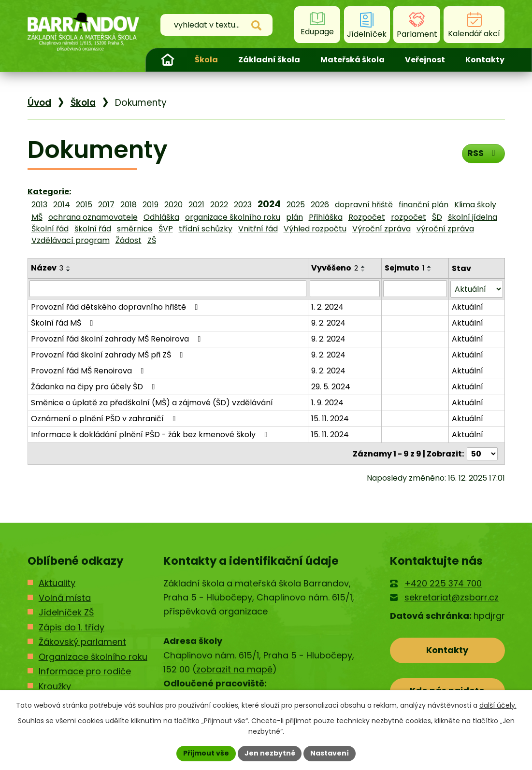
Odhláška (161, 217)
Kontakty (485, 60)
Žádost (129, 240)
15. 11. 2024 (331, 418)
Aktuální (467, 307)
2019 (151, 205)
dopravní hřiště (364, 205)
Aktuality (57, 582)
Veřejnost (425, 60)
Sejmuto (404, 268)
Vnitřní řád (258, 229)
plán (295, 217)
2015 (84, 205)
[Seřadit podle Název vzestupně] (69, 267)
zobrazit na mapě (234, 669)
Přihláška (326, 217)
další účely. (498, 705)
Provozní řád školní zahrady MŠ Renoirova (118, 338)
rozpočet (409, 217)
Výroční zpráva (381, 229)
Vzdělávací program (71, 240)
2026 (320, 205)
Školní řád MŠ (64, 322)
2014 (62, 205)
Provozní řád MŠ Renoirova (89, 370)
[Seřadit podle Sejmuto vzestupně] (430, 267)
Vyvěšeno (335, 268)
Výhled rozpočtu (315, 229)
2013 (39, 205)
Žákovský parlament (82, 641)
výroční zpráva (445, 229)
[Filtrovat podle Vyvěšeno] (345, 288)
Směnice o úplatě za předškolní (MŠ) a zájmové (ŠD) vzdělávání (152, 402)
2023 (243, 205)
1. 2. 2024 (328, 307)
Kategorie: (49, 192)
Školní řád (50, 229)
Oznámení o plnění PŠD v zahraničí (105, 418)
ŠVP (166, 229)
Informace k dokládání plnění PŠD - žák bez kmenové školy (151, 434)
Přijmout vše (206, 753)
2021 (196, 205)
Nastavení (330, 753)
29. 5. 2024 (331, 386)
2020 (173, 205)
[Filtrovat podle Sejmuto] (415, 288)
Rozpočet (367, 217)
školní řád (93, 229)
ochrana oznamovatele (93, 217)
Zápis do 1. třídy (72, 626)
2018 (129, 205)
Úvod (168, 60)
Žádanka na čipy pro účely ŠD (95, 386)
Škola (206, 60)
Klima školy (475, 205)
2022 (219, 205)
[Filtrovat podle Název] (168, 288)
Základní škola (269, 60)
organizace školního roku (233, 217)
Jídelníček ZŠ (66, 612)
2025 (296, 205)
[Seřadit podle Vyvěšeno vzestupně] (364, 267)
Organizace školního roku (93, 656)
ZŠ (152, 240)
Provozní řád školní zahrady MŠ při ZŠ (109, 354)
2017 (106, 205)
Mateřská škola (352, 60)
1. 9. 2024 (328, 402)
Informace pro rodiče (85, 671)
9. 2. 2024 (329, 322)
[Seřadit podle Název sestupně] (69, 271)
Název (47, 268)
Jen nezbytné (270, 753)
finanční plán (424, 205)
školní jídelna (473, 217)
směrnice (135, 229)
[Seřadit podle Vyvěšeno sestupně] (364, 271)
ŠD (437, 217)
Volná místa (65, 597)
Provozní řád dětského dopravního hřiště (116, 307)
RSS (483, 153)
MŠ (37, 217)
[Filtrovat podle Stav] (476, 289)
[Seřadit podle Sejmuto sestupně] (430, 271)
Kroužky (55, 685)
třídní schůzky (206, 229)
